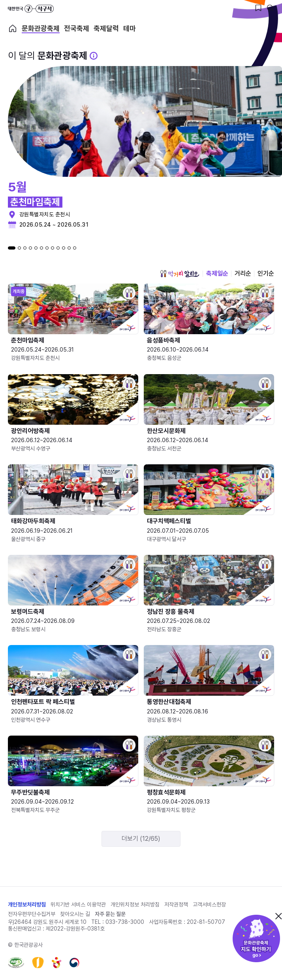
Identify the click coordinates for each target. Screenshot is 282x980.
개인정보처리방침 (27, 904)
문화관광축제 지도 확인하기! (256, 938)
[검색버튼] (270, 8)
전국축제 (77, 28)
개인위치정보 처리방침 (135, 904)
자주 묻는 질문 (110, 914)
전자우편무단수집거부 (32, 914)
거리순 (243, 273)
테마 (130, 28)
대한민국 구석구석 (31, 9)
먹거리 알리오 (180, 274)
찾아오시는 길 (75, 914)
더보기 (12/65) (141, 839)
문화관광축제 (41, 28)
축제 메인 (13, 28)
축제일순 (217, 273)
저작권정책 (176, 904)
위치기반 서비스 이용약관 (78, 904)
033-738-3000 (125, 922)
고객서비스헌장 (209, 904)
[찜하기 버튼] (258, 8)
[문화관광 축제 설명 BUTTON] (94, 56)
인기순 (266, 273)
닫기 (278, 916)
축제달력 (106, 28)
